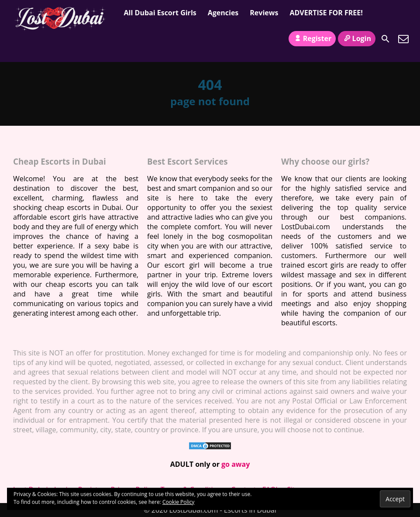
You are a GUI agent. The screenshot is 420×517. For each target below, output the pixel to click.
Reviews (264, 13)
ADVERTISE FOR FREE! (326, 13)
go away (236, 464)
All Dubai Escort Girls (160, 13)
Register (312, 38)
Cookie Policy (178, 502)
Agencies (223, 13)
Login (357, 38)
